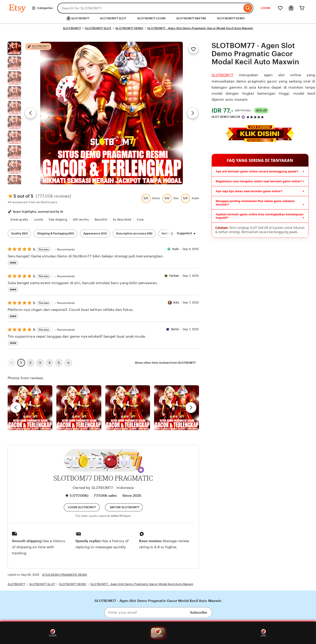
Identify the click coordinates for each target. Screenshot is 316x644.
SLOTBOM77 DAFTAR (191, 18)
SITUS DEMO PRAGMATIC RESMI (64, 575)
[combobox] (150, 8)
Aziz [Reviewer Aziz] (176, 302)
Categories (42, 8)
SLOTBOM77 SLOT (113, 18)
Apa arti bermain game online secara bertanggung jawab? (257, 171)
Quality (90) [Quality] (19, 233)
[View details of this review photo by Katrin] (177, 408)
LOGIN (265, 8)
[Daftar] (124, 507)
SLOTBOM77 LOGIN (151, 18)
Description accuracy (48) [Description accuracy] (134, 233)
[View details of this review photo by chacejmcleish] (79, 408)
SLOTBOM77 (72, 28)
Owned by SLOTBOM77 (93, 488)
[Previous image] (31, 113)
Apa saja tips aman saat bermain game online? (249, 191)
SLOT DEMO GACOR (226, 117)
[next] (191, 408)
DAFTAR (158, 633)
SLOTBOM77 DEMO (231, 18)
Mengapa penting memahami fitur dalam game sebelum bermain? (255, 203)
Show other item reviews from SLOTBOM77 (165, 363)
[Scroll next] (172, 234)
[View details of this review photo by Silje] (128, 408)
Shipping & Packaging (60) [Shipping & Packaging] (55, 233)
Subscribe (199, 612)
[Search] (248, 8)
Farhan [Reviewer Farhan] (174, 276)
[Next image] (193, 113)
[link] (12, 363)
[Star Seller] (243, 117)
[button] (141, 470)
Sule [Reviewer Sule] (176, 249)
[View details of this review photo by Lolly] (30, 408)
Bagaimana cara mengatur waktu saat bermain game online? (259, 181)
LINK (263, 633)
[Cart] (302, 8)
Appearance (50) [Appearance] (95, 233)
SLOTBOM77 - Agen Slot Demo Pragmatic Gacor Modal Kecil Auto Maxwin (200, 28)
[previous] (16, 408)
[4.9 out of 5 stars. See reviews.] (256, 117)
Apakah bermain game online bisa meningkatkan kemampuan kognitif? (260, 216)
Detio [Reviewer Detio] (175, 329)
